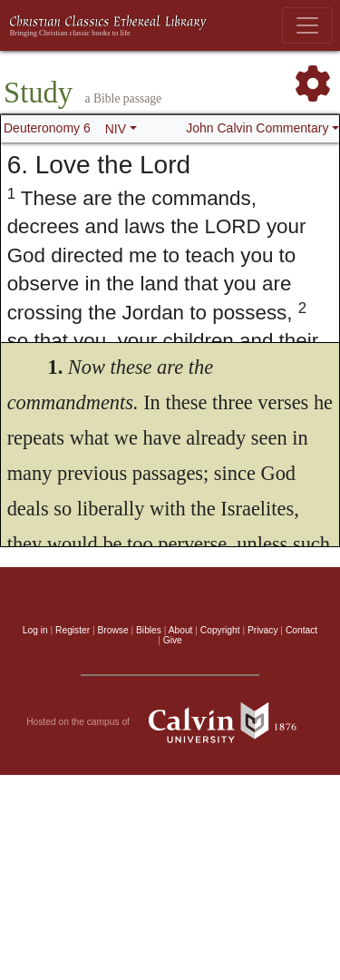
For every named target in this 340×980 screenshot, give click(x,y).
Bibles (149, 630)
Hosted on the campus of (170, 722)
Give (173, 640)
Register (73, 630)
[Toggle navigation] (307, 25)
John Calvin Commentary (257, 128)
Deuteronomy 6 (47, 128)
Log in (35, 630)
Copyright (220, 630)
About (181, 630)
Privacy (263, 630)
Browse (113, 630)
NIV (116, 129)
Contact (301, 630)
